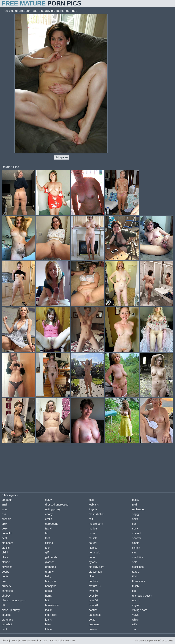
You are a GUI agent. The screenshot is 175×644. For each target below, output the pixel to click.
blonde (6, 562)
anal (4, 505)
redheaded (139, 509)
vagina (136, 605)
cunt (4, 629)
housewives (52, 605)
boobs (5, 572)
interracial (51, 615)
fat (47, 533)
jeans (49, 620)
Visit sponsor (62, 157)
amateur (7, 500)
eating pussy (53, 509)
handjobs (51, 586)
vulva (135, 615)
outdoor (93, 581)
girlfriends (51, 557)
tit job (136, 586)
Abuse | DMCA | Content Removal (20, 641)
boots (5, 576)
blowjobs (7, 567)
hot (47, 600)
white (135, 620)
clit (3, 605)
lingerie (93, 509)
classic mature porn (14, 600)
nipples (93, 548)
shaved (137, 533)
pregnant (94, 624)
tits (134, 591)
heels (49, 591)
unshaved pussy (142, 596)
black (5, 557)
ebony (49, 514)
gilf (47, 553)
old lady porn (97, 567)
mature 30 (95, 586)
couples (6, 615)
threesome (139, 581)
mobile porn (96, 524)
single (136, 543)
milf (91, 519)
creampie (7, 620)
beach (5, 529)
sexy (135, 529)
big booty (7, 543)
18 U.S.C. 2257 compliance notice (57, 641)
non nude (94, 553)
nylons (93, 562)
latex (48, 624)
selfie (135, 519)
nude (92, 557)
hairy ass (51, 581)
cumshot (7, 624)
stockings (138, 567)
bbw (4, 524)
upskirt (136, 600)
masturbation (97, 514)
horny (49, 596)
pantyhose (95, 615)
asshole (6, 519)
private (93, 629)
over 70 (93, 605)
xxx (134, 629)
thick (135, 576)
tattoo (136, 572)
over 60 (93, 600)
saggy (136, 514)
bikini (5, 553)
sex (134, 524)
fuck (48, 548)
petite (92, 620)
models (93, 529)
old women (95, 572)
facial (48, 529)
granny (49, 572)
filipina (49, 543)
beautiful (7, 533)
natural (93, 543)
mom (92, 533)
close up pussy (11, 610)
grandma (51, 567)
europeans (52, 524)
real (135, 505)
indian (49, 610)
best (4, 538)
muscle (93, 538)
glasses (50, 562)
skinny (136, 548)
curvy (49, 500)
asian (5, 509)
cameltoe (7, 591)
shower (137, 538)
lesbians (94, 505)
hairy (48, 576)
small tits (138, 557)
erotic (49, 519)
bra (4, 581)
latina (49, 629)
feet (48, 538)
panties (93, 610)
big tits (6, 548)
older (92, 576)
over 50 (93, 596)
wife (135, 624)
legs (91, 500)
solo (135, 562)
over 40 (93, 591)
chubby (6, 596)
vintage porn (140, 610)
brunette (7, 586)
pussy (136, 500)
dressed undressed (57, 505)
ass (4, 514)
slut (134, 553)
